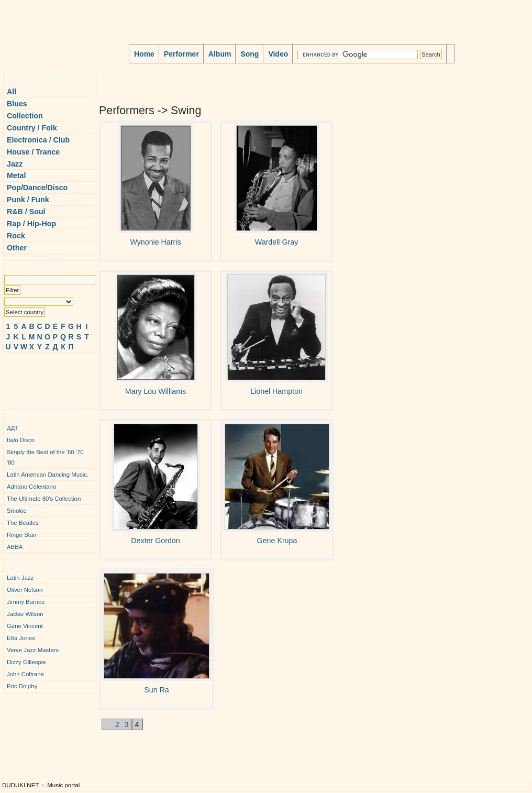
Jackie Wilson (25, 614)
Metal (16, 175)
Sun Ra (156, 690)
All (12, 92)
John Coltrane (25, 674)
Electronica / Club (38, 140)
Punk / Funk (28, 200)
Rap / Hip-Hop (31, 224)
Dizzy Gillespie (26, 662)
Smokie (17, 511)
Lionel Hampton (276, 391)
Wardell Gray (277, 242)
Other (17, 248)
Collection (25, 116)
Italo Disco (21, 440)
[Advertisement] (35, 377)
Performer (181, 54)
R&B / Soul (26, 212)
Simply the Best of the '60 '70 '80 (45, 457)
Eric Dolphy (22, 686)
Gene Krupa (277, 541)
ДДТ (13, 428)
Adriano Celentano (31, 487)
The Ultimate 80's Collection (44, 499)
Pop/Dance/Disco (37, 188)
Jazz (15, 164)
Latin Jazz (20, 578)
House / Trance (33, 152)
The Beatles (23, 523)
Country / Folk (32, 128)
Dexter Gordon (155, 541)
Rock (16, 236)
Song (250, 54)
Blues (17, 104)
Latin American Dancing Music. (48, 475)
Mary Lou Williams (156, 391)
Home (144, 54)
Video (278, 54)
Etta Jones (21, 638)
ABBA (15, 547)
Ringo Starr (22, 535)
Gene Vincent (25, 626)
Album (220, 54)
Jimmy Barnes (26, 602)
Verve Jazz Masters (33, 650)
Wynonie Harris (155, 242)
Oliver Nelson (25, 590)
